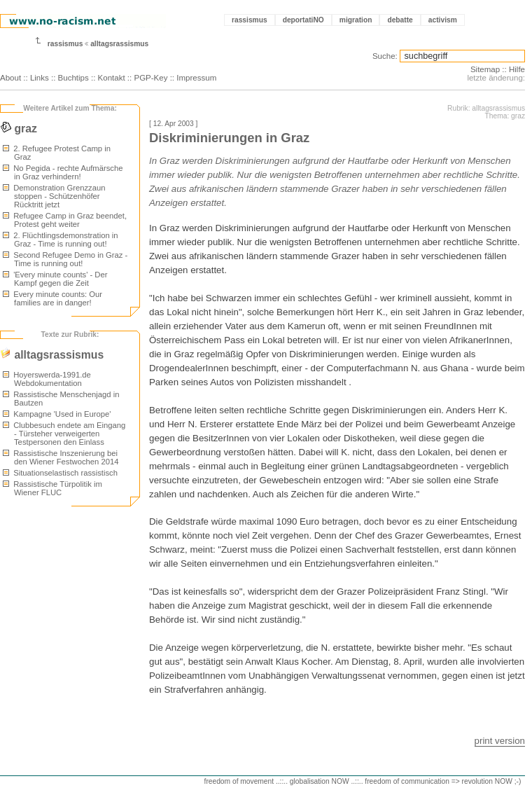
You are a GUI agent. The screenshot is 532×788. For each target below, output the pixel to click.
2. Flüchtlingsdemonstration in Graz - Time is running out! (61, 240)
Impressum (196, 78)
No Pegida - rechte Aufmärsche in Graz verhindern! (63, 172)
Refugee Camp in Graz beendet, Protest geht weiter (65, 220)
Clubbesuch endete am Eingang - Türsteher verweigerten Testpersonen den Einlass (64, 434)
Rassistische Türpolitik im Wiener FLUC (52, 488)
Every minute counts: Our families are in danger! (52, 298)
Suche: (385, 56)
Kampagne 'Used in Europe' (57, 414)
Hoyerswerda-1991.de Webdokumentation (47, 379)
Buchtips (73, 78)
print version (500, 741)
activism (443, 20)
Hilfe (517, 69)
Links (40, 78)
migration (356, 20)
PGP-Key (150, 78)
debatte (400, 20)
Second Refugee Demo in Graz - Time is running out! (65, 259)
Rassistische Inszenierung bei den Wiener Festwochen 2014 (61, 457)
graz (19, 129)
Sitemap (485, 69)
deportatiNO (303, 20)
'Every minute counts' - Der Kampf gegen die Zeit (55, 279)
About (10, 78)
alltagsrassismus (119, 44)
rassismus (250, 20)
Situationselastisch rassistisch (60, 473)
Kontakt (112, 78)
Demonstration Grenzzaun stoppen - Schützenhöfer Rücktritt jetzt (54, 196)
